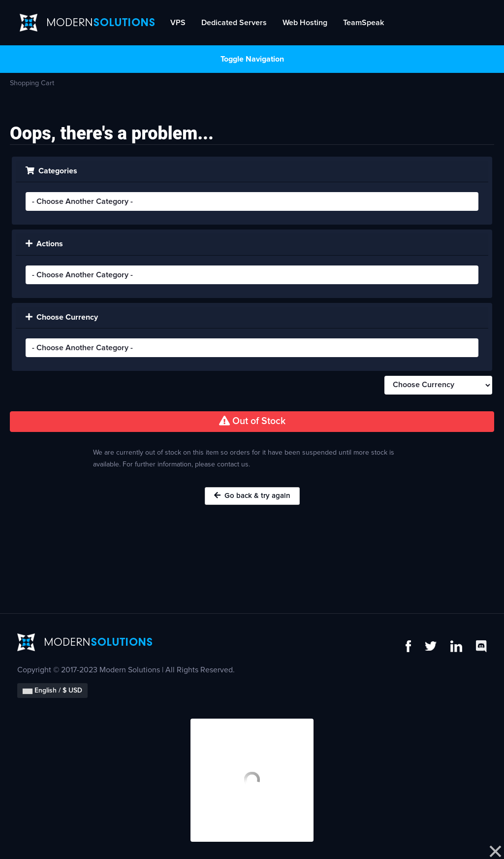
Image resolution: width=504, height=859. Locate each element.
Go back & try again (252, 496)
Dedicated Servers (234, 23)
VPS (178, 23)
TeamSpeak (363, 23)
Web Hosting (305, 23)
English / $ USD (52, 691)
